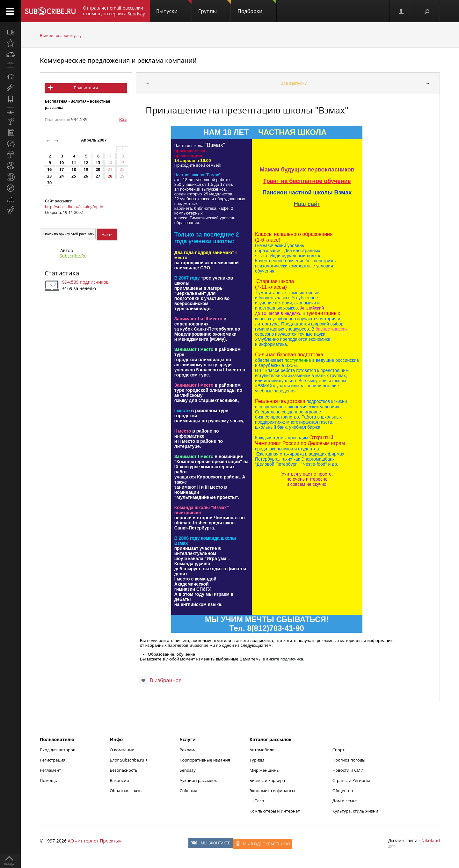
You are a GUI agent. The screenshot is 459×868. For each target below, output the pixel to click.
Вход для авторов (58, 750)
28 (110, 176)
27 (98, 176)
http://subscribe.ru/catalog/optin (74, 207)
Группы (215, 7)
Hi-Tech (257, 801)
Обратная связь (126, 791)
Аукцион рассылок (198, 780)
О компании (122, 750)
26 (86, 176)
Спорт (339, 750)
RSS (123, 119)
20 (98, 169)
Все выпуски (294, 83)
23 (49, 176)
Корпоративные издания (205, 760)
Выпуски (174, 7)
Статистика (62, 273)
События (189, 791)
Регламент (51, 770)
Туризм (257, 760)
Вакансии (119, 780)
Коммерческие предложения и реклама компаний (118, 60)
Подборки (257, 7)
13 (98, 163)
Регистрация (53, 760)
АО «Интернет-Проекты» (94, 841)
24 (62, 176)
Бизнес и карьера (267, 780)
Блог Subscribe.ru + (129, 760)
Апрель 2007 (94, 140)
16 (49, 169)
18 (74, 169)
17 (62, 169)
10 (62, 163)
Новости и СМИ (348, 770)
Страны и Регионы (351, 780)
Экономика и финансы (272, 791)
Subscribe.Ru (73, 256)
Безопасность (124, 770)
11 (74, 163)
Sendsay (188, 770)
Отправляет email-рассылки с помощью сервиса (114, 11)
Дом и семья (345, 801)
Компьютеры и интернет (275, 811)
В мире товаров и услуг (62, 36)
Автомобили (262, 750)
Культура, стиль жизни (355, 811)
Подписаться (86, 88)
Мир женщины (265, 770)
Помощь (48, 780)
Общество (343, 791)
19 (86, 169)
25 (74, 176)
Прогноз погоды (349, 760)
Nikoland (431, 840)
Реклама (188, 750)
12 (86, 163)
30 (49, 183)
